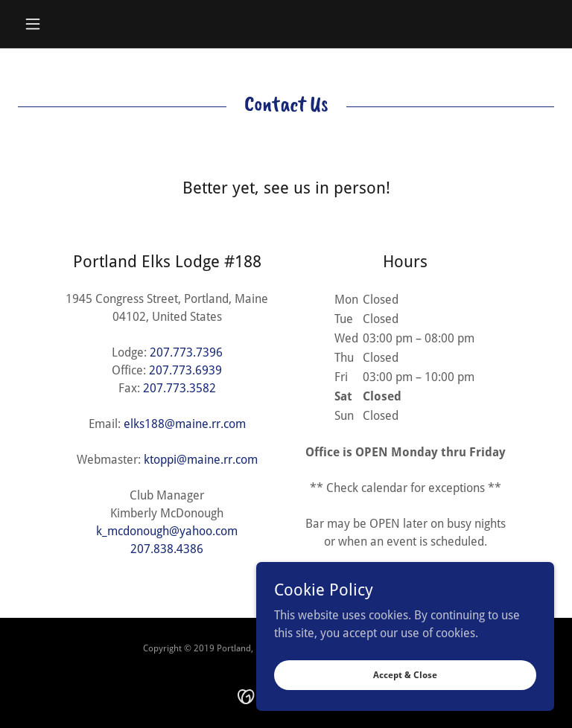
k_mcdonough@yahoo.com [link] (167, 531)
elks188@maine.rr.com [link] (185, 424)
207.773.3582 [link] (179, 388)
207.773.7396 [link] (186, 352)
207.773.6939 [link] (185, 370)
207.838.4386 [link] (167, 549)
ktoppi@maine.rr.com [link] (201, 460)
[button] (58, 24)
